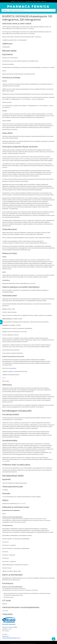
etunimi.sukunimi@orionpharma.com (11, 638)
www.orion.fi (5, 636)
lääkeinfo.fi (13, 1)
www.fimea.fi (13, 368)
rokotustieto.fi (21, 1)
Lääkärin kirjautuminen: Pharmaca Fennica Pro (36, 1)
